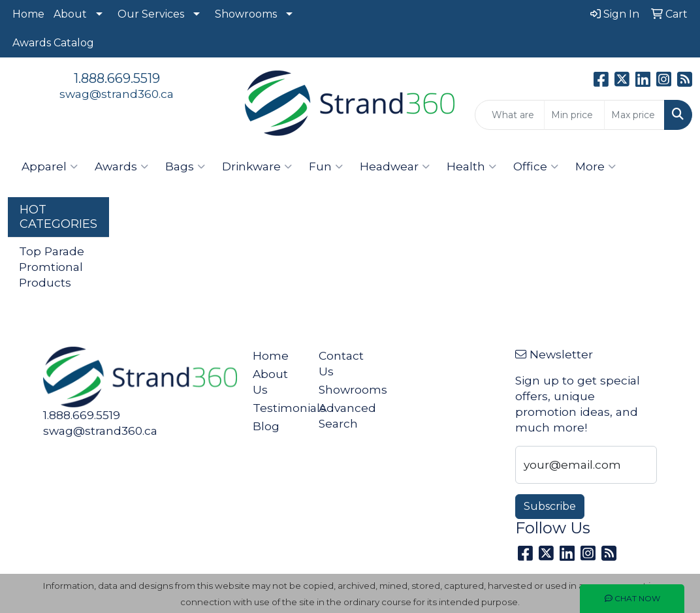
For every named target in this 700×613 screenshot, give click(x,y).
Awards (121, 166)
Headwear (395, 166)
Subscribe (550, 506)
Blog (266, 426)
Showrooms (246, 14)
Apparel (50, 166)
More (596, 166)
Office (536, 166)
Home (28, 14)
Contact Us (341, 363)
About (70, 14)
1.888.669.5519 (117, 78)
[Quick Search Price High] (634, 115)
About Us (270, 382)
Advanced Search (343, 416)
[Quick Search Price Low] (574, 115)
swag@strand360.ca (117, 94)
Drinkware (257, 166)
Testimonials (278, 408)
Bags (185, 166)
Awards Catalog (53, 43)
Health (471, 166)
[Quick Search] (510, 115)
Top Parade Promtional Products (52, 267)
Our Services (151, 14)
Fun (326, 166)
